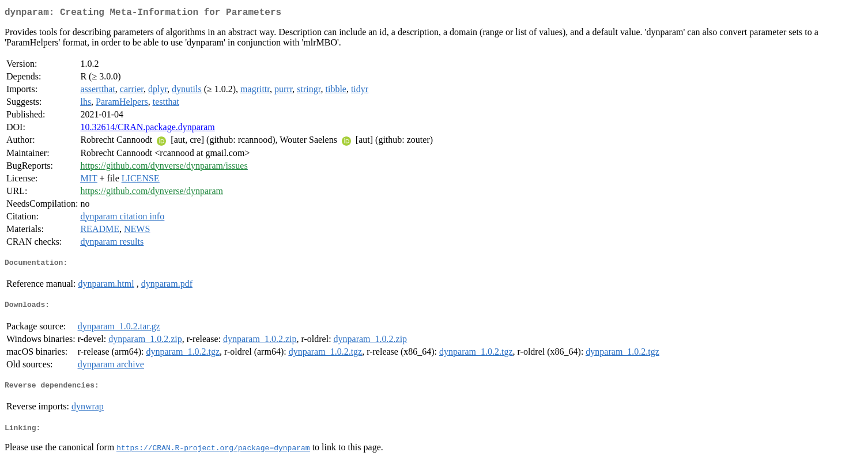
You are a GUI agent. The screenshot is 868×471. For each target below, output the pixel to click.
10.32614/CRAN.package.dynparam (147, 129)
